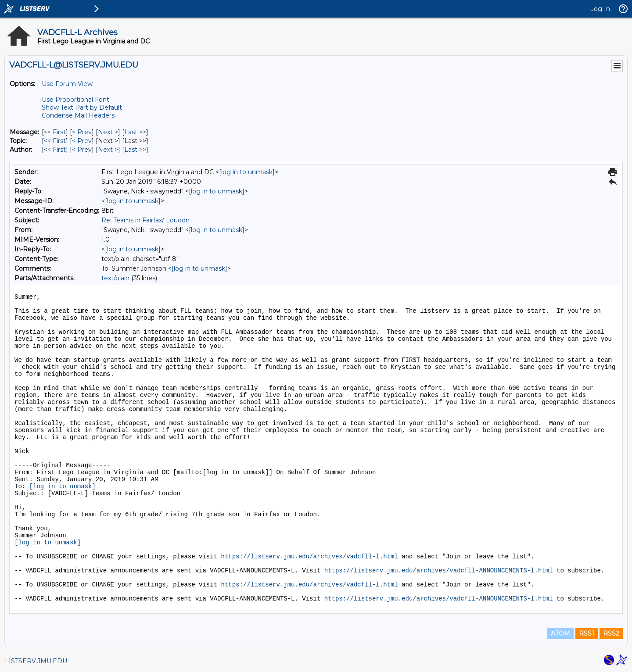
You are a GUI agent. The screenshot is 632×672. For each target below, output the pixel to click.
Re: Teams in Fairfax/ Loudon (145, 220)
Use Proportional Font (75, 100)
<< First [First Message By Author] (55, 150)
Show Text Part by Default (82, 107)
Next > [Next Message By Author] (108, 150)
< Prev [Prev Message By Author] (82, 150)
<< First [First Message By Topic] (55, 141)
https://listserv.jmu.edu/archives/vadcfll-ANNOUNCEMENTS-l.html (439, 571)
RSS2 (611, 633)
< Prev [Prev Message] (82, 132)
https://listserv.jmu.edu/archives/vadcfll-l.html (309, 557)
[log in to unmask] (247, 172)
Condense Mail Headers (78, 115)
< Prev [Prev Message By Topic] (82, 141)
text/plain (115, 278)
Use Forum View (67, 84)
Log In (600, 9)
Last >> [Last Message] (135, 132)
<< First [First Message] (55, 132)
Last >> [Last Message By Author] (135, 150)
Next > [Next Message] (108, 132)
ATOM (560, 633)
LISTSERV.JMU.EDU (36, 661)
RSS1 (587, 633)
